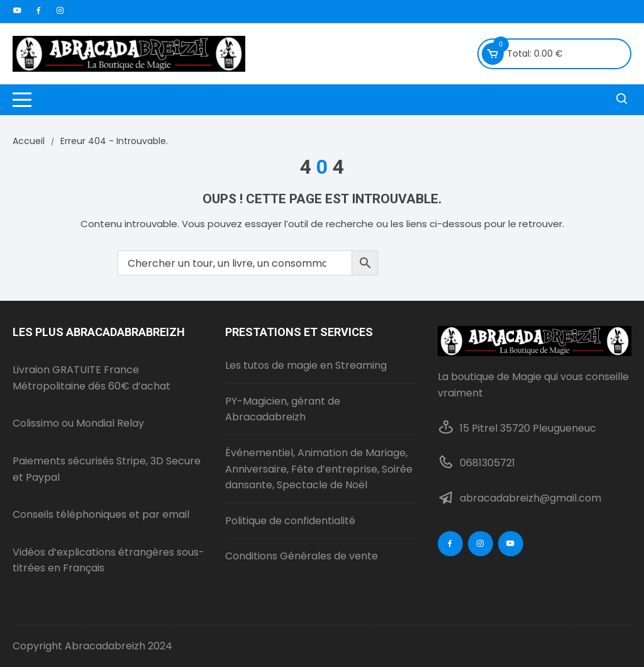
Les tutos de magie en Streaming (306, 365)
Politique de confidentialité (290, 521)
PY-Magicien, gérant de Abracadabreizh (283, 409)
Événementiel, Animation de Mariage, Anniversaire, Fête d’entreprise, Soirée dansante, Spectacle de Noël (319, 469)
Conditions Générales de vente (302, 556)
